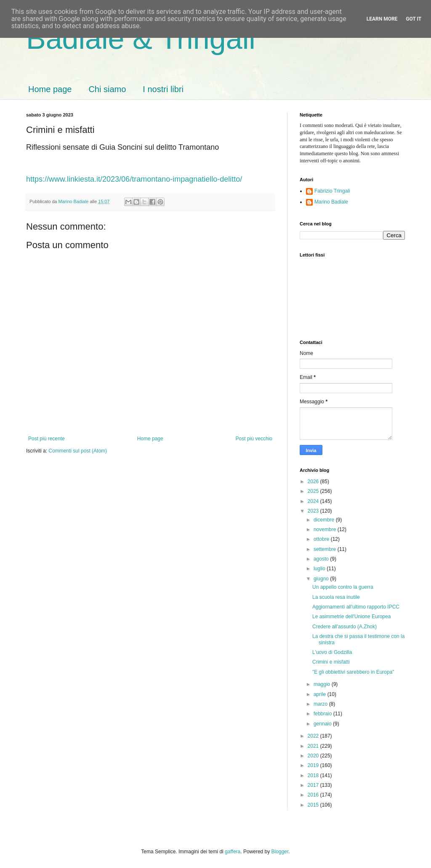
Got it (414, 19)
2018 (314, 775)
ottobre (322, 539)
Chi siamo (107, 89)
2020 (314, 756)
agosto (322, 559)
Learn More (382, 19)
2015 (314, 805)
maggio (323, 684)
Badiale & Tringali (141, 39)
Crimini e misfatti (331, 662)
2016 (314, 795)
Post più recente (47, 439)
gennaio (323, 724)
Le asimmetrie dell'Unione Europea (351, 617)
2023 (314, 511)
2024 (314, 501)
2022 (314, 736)
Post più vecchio (254, 439)
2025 (314, 491)
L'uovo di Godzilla (332, 652)
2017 (314, 785)
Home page (50, 89)
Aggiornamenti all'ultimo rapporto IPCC (356, 607)
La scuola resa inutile (336, 597)
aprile (321, 694)
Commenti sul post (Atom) (78, 451)
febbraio (323, 714)
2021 (314, 746)
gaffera (233, 852)
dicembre (325, 520)
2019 (314, 765)
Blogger (280, 852)
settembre (326, 549)
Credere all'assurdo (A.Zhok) (345, 627)
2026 (314, 482)
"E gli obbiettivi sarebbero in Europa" (353, 672)
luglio (320, 569)
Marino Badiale (331, 202)
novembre (326, 529)
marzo (321, 704)
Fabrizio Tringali (332, 191)
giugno (322, 579)
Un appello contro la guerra (343, 587)
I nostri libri (163, 89)
